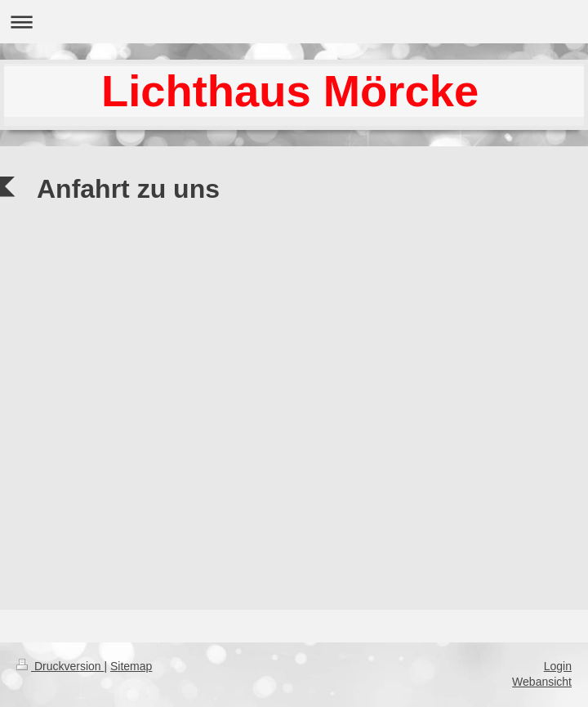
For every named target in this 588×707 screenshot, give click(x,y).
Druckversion (60, 666)
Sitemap (131, 666)
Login (558, 666)
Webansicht (542, 682)
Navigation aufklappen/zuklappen (294, 22)
